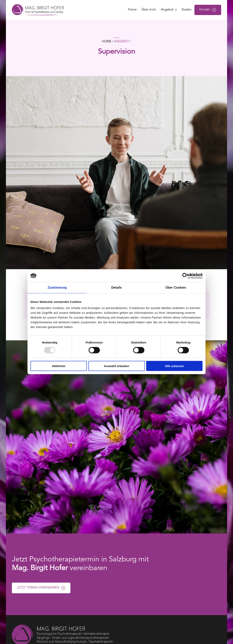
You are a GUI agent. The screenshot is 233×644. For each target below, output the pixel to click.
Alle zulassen (174, 366)
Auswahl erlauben (116, 366)
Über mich (149, 10)
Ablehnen (59, 366)
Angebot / (123, 42)
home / (108, 42)
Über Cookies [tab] (176, 287)
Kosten (187, 10)
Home (132, 10)
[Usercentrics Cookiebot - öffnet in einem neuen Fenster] (185, 276)
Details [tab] (116, 287)
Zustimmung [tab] (57, 287)
